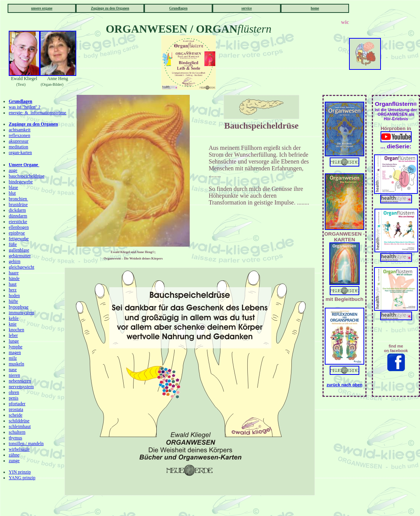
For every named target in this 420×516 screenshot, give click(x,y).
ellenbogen (19, 227)
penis (13, 398)
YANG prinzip (22, 478)
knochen (17, 330)
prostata (16, 409)
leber (13, 335)
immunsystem (21, 313)
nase (13, 370)
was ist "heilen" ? (24, 107)
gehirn (15, 261)
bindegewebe (21, 182)
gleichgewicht (21, 267)
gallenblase (19, 250)
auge (13, 170)
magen (15, 352)
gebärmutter (20, 256)
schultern (17, 432)
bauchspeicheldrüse (27, 176)
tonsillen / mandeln (26, 444)
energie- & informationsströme (37, 113)
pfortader (17, 404)
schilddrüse (19, 421)
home (315, 8)
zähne (14, 455)
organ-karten (20, 153)
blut (12, 193)
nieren (14, 375)
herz (13, 290)
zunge (14, 461)
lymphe (16, 347)
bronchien (18, 199)
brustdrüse (18, 205)
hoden (14, 296)
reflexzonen (20, 135)
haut (13, 284)
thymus (15, 438)
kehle (14, 318)
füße (13, 244)
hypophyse (19, 307)
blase (13, 187)
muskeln (17, 364)
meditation (18, 147)
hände (14, 278)
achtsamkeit (20, 130)
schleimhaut (20, 426)
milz (13, 358)
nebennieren (20, 381)
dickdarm (17, 210)
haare (14, 273)
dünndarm (18, 216)
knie (13, 324)
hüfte (13, 301)
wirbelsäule (19, 449)
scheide (16, 415)
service (246, 8)
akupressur (19, 141)
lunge (14, 341)
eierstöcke (18, 222)
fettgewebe (19, 239)
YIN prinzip (20, 472)
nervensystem (21, 387)
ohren (14, 392)
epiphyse (17, 233)
